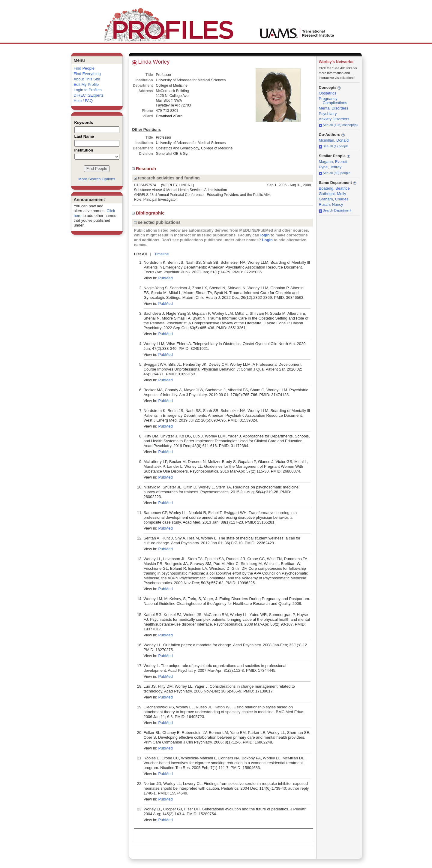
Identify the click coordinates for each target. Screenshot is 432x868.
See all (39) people (335, 173)
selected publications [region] (157, 222)
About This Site (87, 79)
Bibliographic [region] (149, 213)
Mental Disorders (334, 108)
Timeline (162, 254)
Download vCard (169, 116)
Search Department (335, 210)
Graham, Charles (334, 199)
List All (141, 254)
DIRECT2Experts (89, 95)
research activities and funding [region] (167, 178)
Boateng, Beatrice (334, 188)
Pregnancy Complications (333, 101)
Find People (84, 68)
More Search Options (97, 179)
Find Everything (87, 74)
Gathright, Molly (333, 194)
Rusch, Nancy (331, 204)
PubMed (165, 278)
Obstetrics (328, 93)
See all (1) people (334, 146)
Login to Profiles (88, 90)
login (265, 235)
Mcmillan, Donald (334, 140)
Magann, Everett (333, 162)
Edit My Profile (86, 84)
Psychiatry (328, 114)
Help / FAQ (83, 101)
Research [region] (145, 168)
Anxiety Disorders (334, 119)
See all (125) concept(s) (338, 125)
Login (267, 240)
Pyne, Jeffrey (330, 167)
